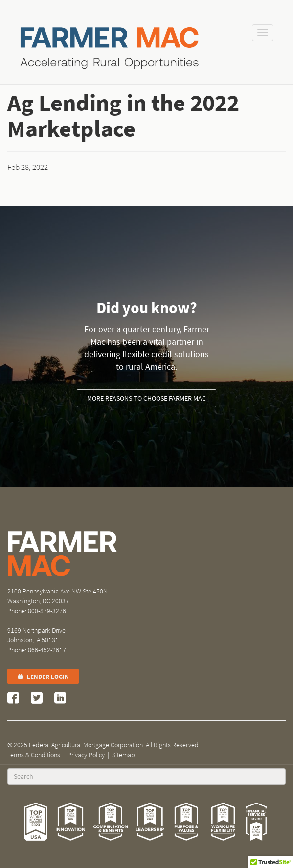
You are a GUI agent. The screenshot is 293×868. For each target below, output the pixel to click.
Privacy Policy (86, 755)
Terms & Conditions (34, 755)
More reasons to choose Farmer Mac (146, 398)
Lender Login (43, 677)
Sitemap (124, 755)
